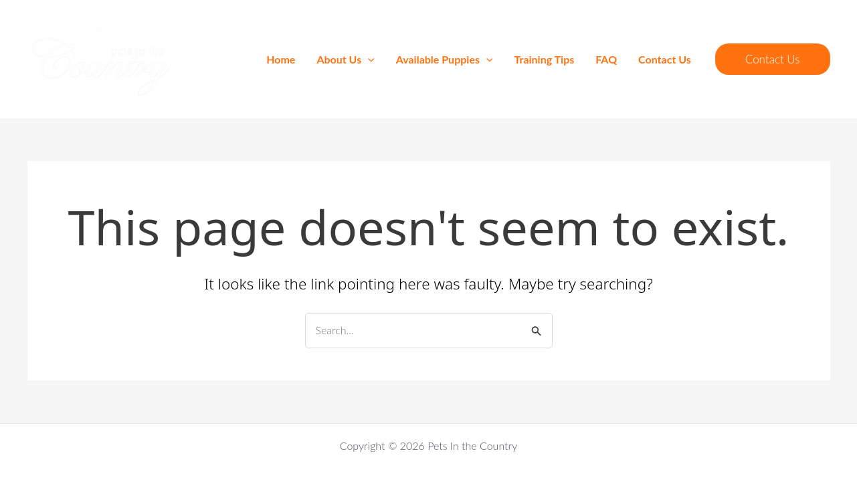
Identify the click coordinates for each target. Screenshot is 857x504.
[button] (773, 59)
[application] (368, 59)
